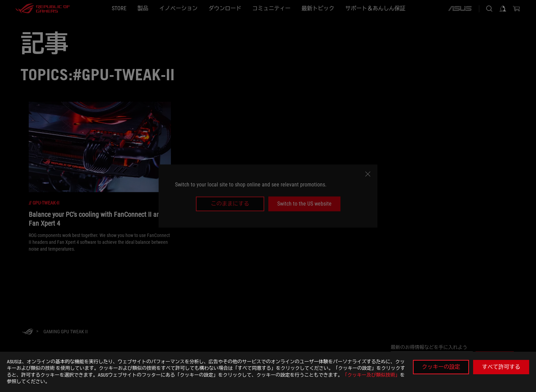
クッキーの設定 (441, 367)
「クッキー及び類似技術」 (371, 375)
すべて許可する (501, 367)
